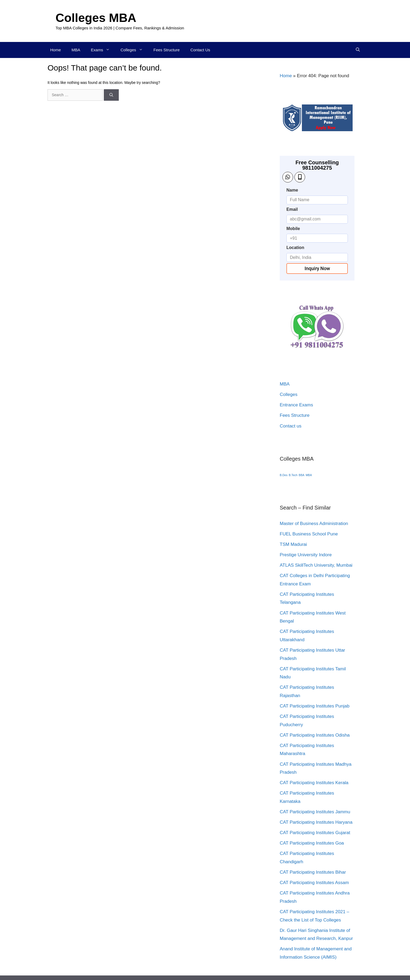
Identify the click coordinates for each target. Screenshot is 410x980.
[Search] (111, 95)
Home (56, 50)
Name (292, 190)
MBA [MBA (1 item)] (309, 475)
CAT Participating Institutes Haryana (316, 822)
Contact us (291, 426)
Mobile (293, 229)
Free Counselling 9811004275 (317, 165)
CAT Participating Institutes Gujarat (315, 833)
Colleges (134, 50)
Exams (103, 50)
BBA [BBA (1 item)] (301, 475)
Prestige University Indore (306, 555)
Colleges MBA (96, 18)
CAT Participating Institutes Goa (312, 843)
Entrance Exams (296, 405)
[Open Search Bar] (358, 50)
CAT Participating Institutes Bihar (313, 872)
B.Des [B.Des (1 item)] (284, 475)
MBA (76, 50)
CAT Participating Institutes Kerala (314, 783)
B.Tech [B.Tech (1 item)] (293, 475)
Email (292, 209)
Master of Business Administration (314, 524)
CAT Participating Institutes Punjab (315, 706)
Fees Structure (167, 50)
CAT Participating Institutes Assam (314, 883)
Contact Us (200, 50)
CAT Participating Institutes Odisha (315, 735)
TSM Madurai (293, 544)
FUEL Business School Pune (309, 534)
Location (295, 248)
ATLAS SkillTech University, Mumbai (316, 565)
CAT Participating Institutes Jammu (315, 812)
